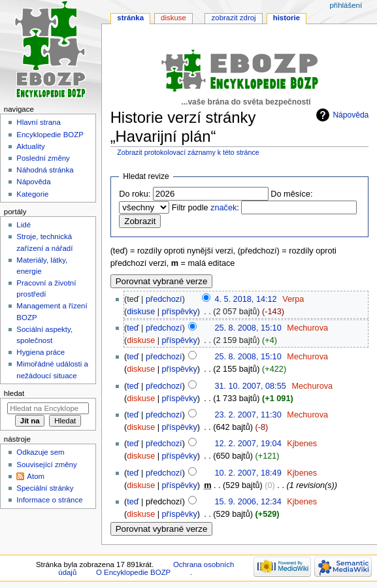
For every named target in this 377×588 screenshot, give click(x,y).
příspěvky (180, 312)
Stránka (130, 18)
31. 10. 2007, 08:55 (250, 386)
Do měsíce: (291, 194)
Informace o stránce (49, 500)
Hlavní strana (38, 122)
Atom (36, 476)
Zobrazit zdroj (234, 18)
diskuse (141, 312)
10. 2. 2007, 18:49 (248, 473)
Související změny (46, 465)
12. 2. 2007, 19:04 (248, 444)
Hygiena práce (41, 352)
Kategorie (32, 194)
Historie (287, 18)
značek (223, 208)
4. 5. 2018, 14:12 (245, 299)
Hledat (14, 393)
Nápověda (351, 115)
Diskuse (173, 18)
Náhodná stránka (45, 170)
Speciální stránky (45, 488)
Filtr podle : (205, 208)
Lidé (24, 225)
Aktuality (30, 146)
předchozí (164, 299)
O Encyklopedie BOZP (133, 572)
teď (133, 328)
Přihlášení (346, 5)
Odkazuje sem (40, 452)
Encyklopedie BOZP (50, 135)
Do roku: (135, 194)
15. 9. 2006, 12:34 (248, 502)
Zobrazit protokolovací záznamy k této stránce (188, 152)
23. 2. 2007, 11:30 (248, 415)
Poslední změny (43, 158)
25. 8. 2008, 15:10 (248, 328)
